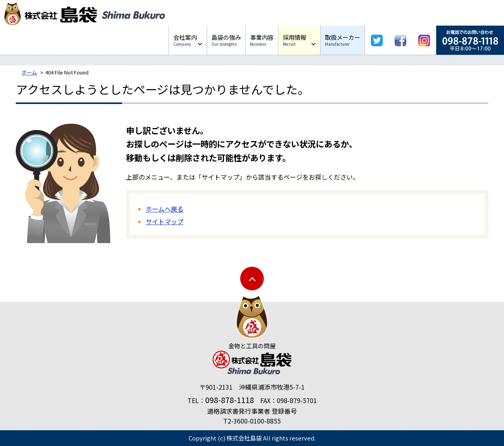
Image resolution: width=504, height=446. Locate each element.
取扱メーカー (343, 40)
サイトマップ (165, 221)
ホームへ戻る (165, 209)
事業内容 (262, 40)
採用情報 (295, 40)
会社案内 (185, 40)
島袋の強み (226, 40)
